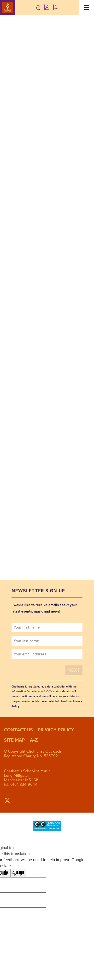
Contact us (18, 730)
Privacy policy (56, 730)
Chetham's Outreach (8, 8)
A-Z (34, 740)
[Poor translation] (18, 873)
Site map (14, 740)
